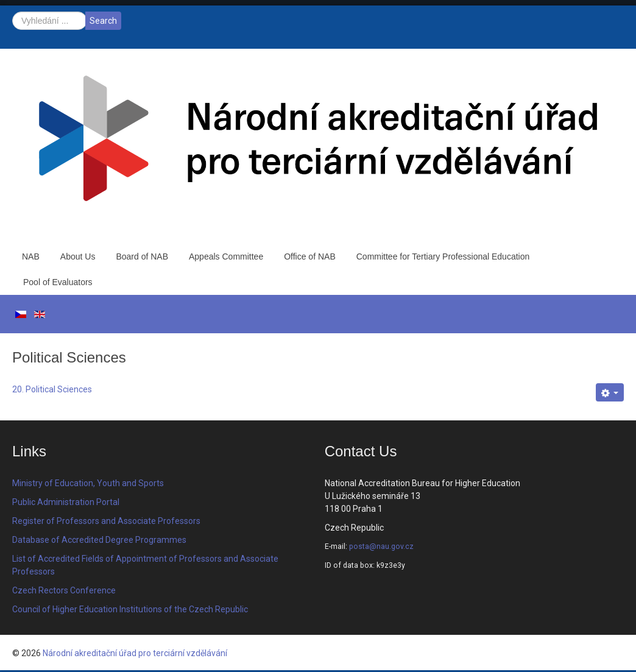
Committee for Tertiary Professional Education (443, 256)
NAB (31, 256)
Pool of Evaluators (58, 282)
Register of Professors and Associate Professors (106, 521)
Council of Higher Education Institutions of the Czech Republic (130, 609)
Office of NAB (310, 256)
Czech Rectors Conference (64, 590)
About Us (78, 256)
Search (103, 21)
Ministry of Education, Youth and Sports (88, 483)
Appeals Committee (226, 256)
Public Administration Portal (66, 502)
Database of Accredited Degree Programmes (99, 540)
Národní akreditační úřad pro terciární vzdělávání (135, 653)
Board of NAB (142, 256)
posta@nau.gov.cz (381, 546)
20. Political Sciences (52, 389)
